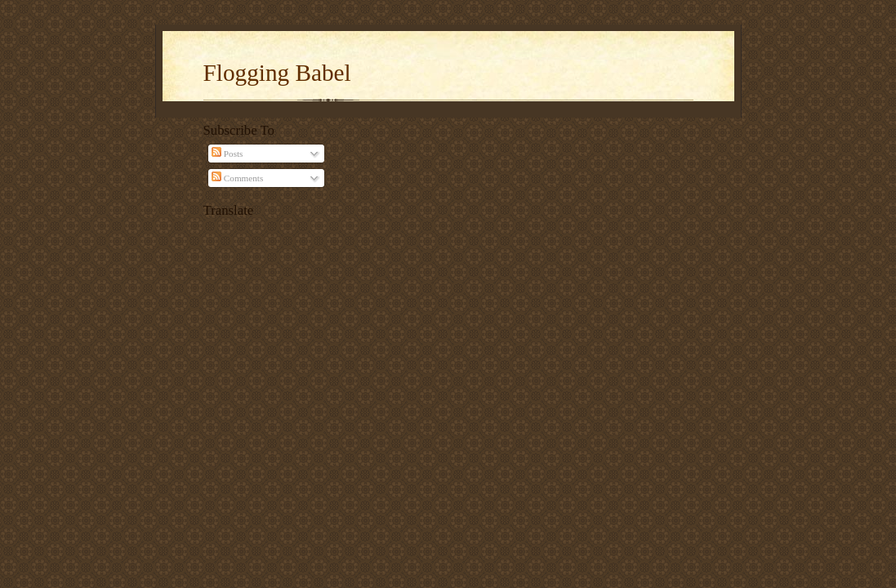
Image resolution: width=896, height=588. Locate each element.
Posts (227, 154)
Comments (237, 178)
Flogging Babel (277, 73)
